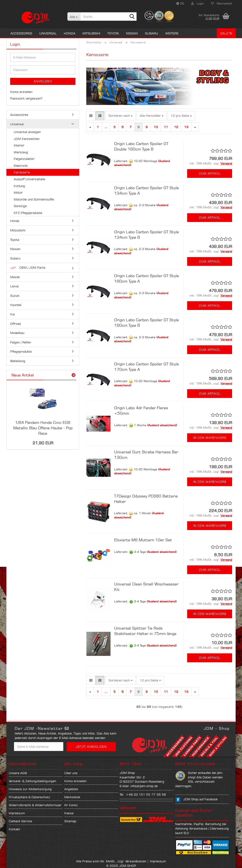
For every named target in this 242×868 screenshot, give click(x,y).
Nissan (132, 33)
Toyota (113, 33)
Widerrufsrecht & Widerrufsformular (35, 805)
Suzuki (15, 296)
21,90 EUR (43, 443)
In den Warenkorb (210, 438)
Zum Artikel (210, 173)
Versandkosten (136, 861)
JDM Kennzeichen (27, 139)
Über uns (71, 773)
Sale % (226, 33)
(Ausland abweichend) (162, 425)
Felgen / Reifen (21, 342)
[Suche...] (74, 17)
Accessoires (21, 33)
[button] (180, 4)
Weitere (172, 33)
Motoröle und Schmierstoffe (34, 199)
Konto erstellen (21, 92)
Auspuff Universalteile (29, 179)
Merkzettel (222, 3)
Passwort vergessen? (26, 98)
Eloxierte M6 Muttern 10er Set (143, 540)
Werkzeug (21, 152)
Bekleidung (18, 361)
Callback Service (20, 821)
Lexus (15, 286)
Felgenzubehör (24, 159)
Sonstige (20, 206)
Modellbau (17, 333)
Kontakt (14, 829)
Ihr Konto (71, 805)
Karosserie (22, 172)
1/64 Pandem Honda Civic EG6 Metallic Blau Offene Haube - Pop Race (43, 428)
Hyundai (16, 305)
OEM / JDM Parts (28, 268)
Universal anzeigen (27, 132)
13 (186, 127)
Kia (12, 314)
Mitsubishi (91, 33)
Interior (19, 145)
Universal (48, 33)
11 (166, 127)
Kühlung (19, 186)
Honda (70, 33)
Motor (18, 192)
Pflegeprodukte (21, 351)
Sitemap (70, 821)
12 (176, 127)
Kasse (69, 813)
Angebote (71, 789)
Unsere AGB (18, 773)
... (106, 127)
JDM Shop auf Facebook (200, 799)
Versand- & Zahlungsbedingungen (32, 781)
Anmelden (43, 81)
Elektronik (21, 166)
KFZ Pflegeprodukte (28, 213)
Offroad (15, 324)
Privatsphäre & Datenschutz (29, 797)
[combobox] (121, 116)
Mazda (15, 277)
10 (156, 127)
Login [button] (198, 3)
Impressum (17, 813)
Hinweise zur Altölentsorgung (30, 789)
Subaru (151, 33)
